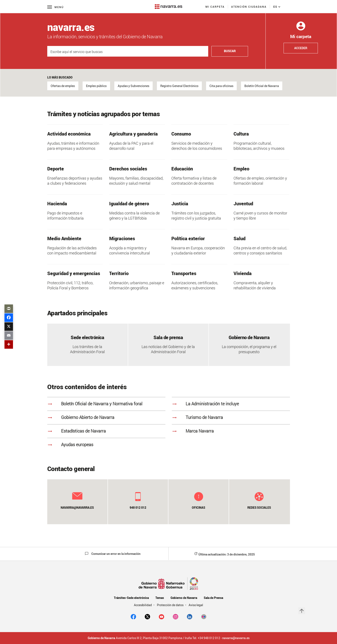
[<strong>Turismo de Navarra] (231, 417)
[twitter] (147, 616)
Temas (160, 598)
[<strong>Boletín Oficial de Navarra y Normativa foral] (106, 404)
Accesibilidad (143, 605)
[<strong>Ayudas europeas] (106, 445)
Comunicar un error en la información (113, 554)
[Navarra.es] (168, 4)
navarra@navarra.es (236, 638)
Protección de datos (170, 605)
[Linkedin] (190, 616)
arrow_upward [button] (302, 611)
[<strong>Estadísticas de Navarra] (106, 431)
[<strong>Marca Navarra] (231, 431)
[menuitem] (215, 7)
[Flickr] (204, 616)
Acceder (301, 48)
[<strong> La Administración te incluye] (231, 404)
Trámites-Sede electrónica (131, 598)
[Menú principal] (55, 7)
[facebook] (133, 616)
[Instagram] (176, 616)
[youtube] (161, 616)
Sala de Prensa (213, 598)
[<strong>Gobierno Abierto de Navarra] (106, 417)
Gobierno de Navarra (184, 598)
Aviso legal (196, 605)
